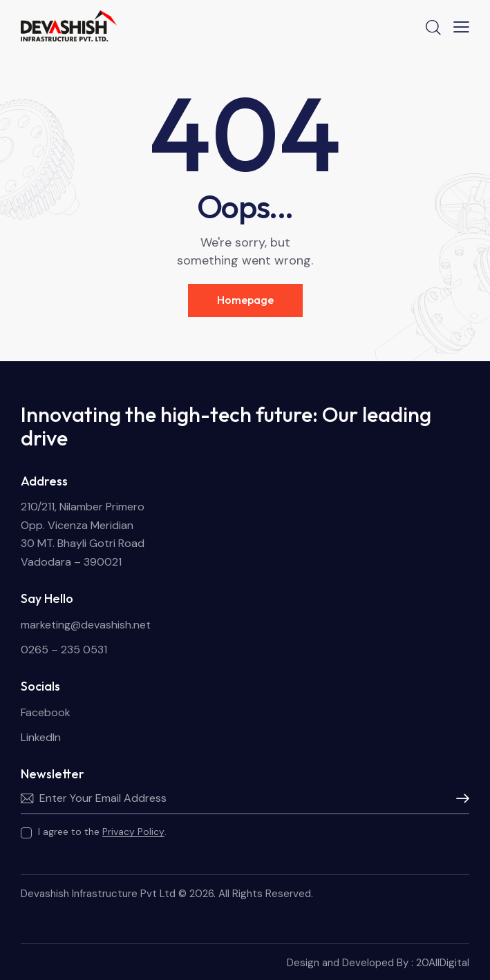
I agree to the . (102, 832)
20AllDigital (443, 963)
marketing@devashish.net (86, 625)
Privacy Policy (133, 832)
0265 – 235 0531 (64, 650)
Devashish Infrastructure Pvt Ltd (98, 894)
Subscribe (459, 798)
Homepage (245, 300)
